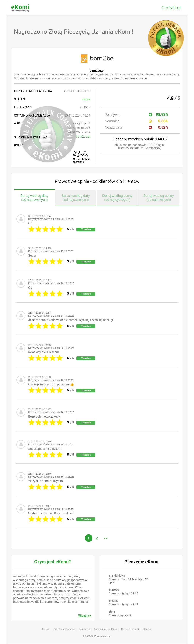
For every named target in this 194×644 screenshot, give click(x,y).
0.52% (158, 127)
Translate (86, 229)
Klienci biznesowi (130, 629)
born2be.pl (83, 137)
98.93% (158, 114)
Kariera (147, 629)
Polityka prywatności (64, 629)
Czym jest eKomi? (53, 562)
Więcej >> (85, 616)
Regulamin (84, 629)
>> (106, 538)
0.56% (158, 121)
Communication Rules (105, 629)
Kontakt (46, 629)
